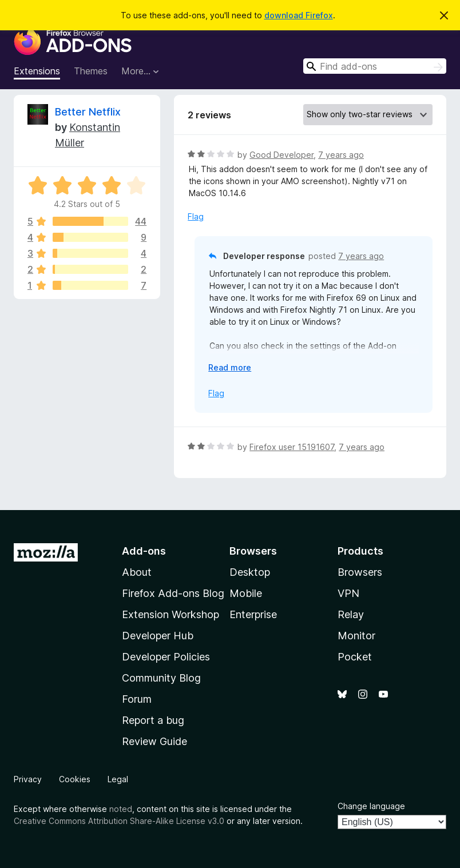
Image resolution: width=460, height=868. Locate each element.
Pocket (355, 657)
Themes (91, 71)
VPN (348, 593)
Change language (371, 806)
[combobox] (375, 66)
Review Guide (154, 741)
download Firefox (299, 15)
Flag (196, 216)
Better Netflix (88, 112)
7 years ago (341, 155)
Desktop (250, 572)
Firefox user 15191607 (292, 447)
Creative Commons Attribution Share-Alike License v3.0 (119, 821)
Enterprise (253, 614)
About (137, 572)
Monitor (356, 636)
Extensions (37, 71)
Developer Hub (158, 636)
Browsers (360, 572)
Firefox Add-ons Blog (173, 593)
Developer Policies (166, 657)
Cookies (75, 779)
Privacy (28, 779)
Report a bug (153, 720)
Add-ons (144, 551)
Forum (137, 699)
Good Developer (281, 155)
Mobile (246, 593)
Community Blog (161, 678)
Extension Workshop (170, 614)
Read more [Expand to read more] (230, 367)
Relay (351, 614)
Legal (118, 779)
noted (121, 809)
